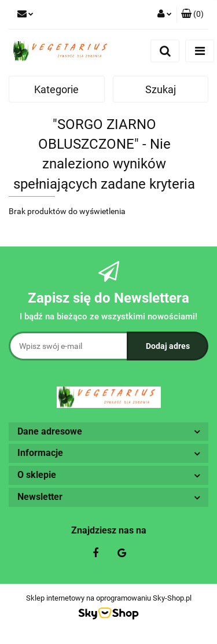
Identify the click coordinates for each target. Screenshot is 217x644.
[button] (192, 14)
